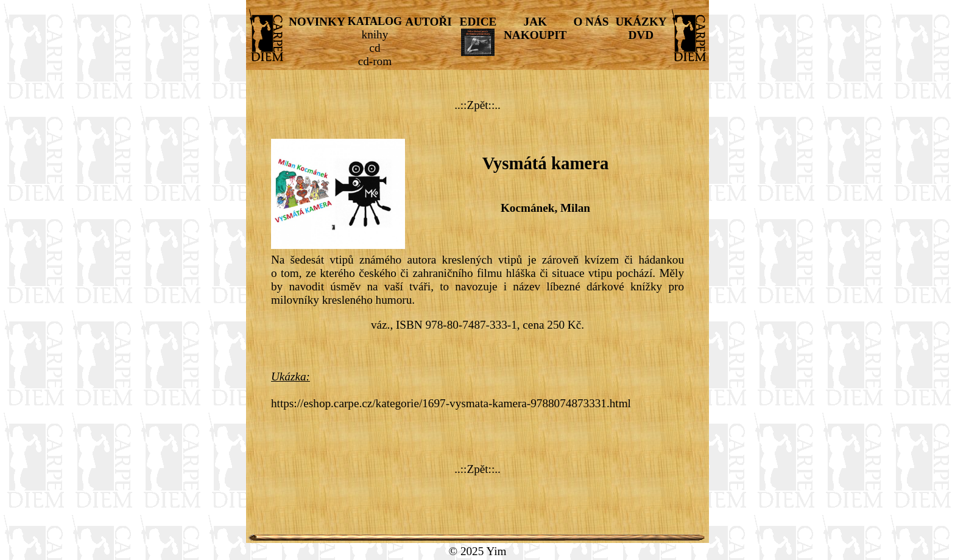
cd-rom (375, 61)
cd (375, 48)
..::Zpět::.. (477, 105)
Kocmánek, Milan (545, 208)
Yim (496, 551)
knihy (375, 34)
